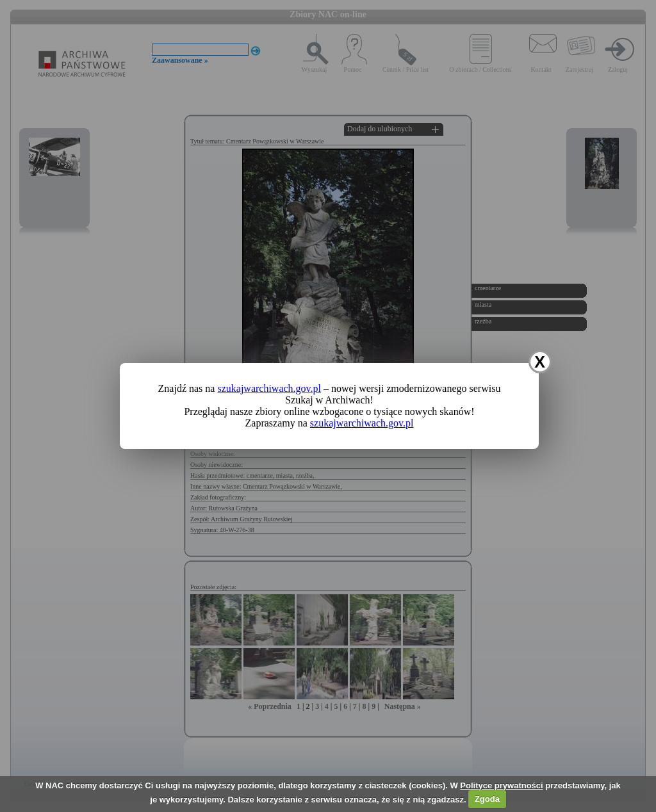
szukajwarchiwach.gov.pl (269, 388)
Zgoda (487, 799)
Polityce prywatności (501, 785)
